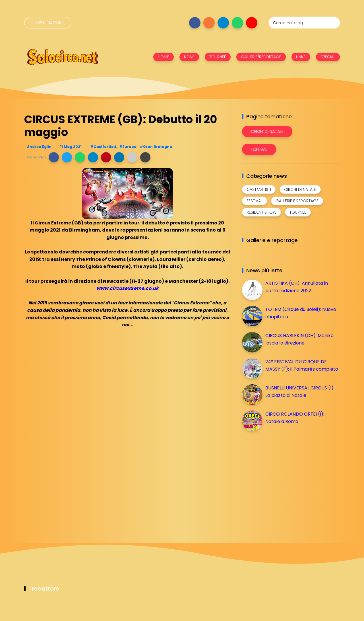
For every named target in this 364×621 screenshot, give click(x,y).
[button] (54, 157)
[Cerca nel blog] (304, 23)
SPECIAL (328, 57)
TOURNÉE (218, 57)
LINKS (301, 57)
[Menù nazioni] (48, 23)
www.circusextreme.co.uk (128, 288)
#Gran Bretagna (156, 147)
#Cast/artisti (103, 147)
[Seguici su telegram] (223, 23)
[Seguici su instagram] (209, 23)
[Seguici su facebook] (195, 23)
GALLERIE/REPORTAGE (261, 57)
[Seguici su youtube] (252, 23)
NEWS (189, 57)
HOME (164, 57)
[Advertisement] (285, 485)
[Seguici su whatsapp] (237, 23)
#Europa (128, 147)
